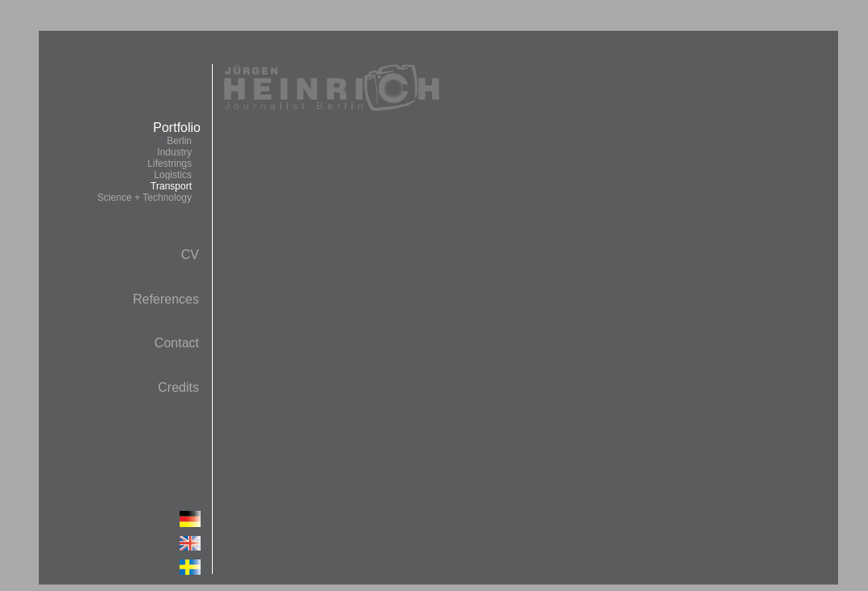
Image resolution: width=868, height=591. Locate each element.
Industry (174, 152)
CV (190, 255)
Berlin (179, 141)
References (166, 299)
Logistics (173, 175)
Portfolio (148, 162)
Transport (171, 186)
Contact (177, 343)
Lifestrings (169, 164)
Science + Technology (144, 198)
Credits (178, 387)
